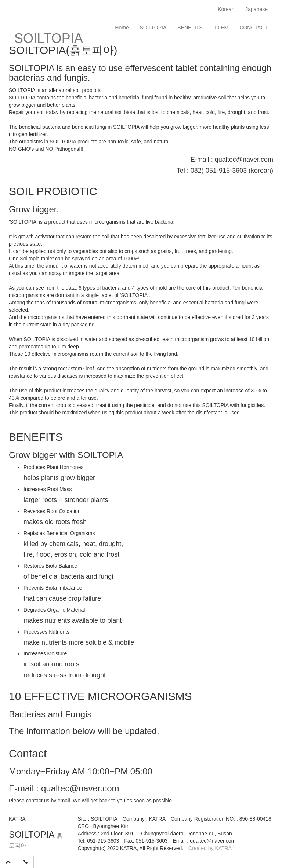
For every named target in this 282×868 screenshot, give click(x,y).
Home (122, 28)
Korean (226, 9)
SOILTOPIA (153, 28)
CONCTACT (254, 28)
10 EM (221, 28)
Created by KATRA (210, 848)
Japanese (256, 9)
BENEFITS (190, 28)
